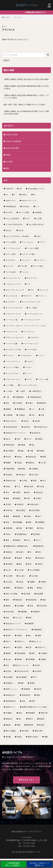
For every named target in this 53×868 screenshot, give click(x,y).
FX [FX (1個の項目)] (7, 195)
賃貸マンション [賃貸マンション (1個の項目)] (12, 689)
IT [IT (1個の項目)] (15, 195)
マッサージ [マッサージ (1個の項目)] (10, 355)
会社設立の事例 (12, 135)
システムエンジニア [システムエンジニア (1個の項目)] (13, 284)
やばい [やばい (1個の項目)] (39, 236)
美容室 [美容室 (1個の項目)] (8, 635)
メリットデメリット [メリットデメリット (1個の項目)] (13, 361)
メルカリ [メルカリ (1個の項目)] (30, 361)
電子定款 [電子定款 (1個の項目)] (25, 731)
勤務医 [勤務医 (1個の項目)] (8, 463)
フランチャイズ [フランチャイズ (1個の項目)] (12, 332)
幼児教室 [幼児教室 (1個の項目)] (22, 510)
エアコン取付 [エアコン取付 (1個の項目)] (11, 254)
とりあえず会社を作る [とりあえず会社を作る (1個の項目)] (14, 224)
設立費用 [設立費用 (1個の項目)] (9, 677)
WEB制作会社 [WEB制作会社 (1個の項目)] (11, 206)
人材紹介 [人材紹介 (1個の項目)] (22, 415)
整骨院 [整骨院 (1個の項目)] (18, 540)
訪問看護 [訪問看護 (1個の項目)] (31, 659)
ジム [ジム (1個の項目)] (29, 284)
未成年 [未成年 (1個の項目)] (21, 552)
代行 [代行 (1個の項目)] (33, 415)
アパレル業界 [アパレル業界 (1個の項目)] (11, 242)
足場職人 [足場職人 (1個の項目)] (9, 713)
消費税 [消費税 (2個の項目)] (32, 582)
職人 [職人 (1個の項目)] (30, 635)
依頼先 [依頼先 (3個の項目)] (40, 439)
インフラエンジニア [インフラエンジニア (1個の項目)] (13, 248)
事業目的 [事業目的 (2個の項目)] (43, 403)
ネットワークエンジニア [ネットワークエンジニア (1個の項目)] (31, 302)
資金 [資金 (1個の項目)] (24, 701)
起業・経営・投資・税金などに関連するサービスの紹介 (24, 104)
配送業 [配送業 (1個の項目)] (42, 719)
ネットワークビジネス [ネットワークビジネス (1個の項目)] (14, 308)
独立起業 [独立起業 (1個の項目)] (27, 594)
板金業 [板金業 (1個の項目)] (19, 558)
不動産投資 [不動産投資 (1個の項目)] (19, 397)
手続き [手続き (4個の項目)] (8, 534)
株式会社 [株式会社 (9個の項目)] (41, 558)
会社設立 (6, 60)
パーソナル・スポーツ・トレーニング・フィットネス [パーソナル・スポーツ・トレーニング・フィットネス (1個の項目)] (26, 326)
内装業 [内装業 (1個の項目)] (42, 451)
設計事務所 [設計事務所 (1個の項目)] (23, 677)
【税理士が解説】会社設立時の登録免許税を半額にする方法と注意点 (26, 87)
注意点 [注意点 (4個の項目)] (21, 582)
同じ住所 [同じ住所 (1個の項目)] (35, 475)
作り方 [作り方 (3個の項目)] (29, 439)
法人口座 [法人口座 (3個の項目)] (20, 570)
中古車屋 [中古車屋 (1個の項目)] (19, 403)
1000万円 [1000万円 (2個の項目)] (9, 189)
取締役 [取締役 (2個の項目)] (23, 469)
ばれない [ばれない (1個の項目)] (9, 230)
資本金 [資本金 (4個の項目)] (39, 689)
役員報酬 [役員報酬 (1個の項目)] (19, 522)
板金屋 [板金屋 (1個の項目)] (8, 558)
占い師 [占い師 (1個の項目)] (43, 463)
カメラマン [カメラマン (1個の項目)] (10, 266)
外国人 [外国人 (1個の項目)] (8, 486)
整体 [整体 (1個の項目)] (7, 540)
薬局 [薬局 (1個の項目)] (33, 653)
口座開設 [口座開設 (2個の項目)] (35, 469)
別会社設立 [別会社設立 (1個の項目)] (32, 457)
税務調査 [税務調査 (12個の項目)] (24, 612)
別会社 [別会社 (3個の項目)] (19, 457)
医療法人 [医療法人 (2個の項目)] (31, 463)
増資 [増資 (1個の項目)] (35, 481)
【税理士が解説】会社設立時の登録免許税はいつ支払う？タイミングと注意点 (26, 96)
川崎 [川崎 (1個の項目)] (28, 498)
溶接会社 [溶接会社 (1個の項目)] (20, 588)
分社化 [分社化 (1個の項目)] (8, 457)
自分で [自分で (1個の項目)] (8, 647)
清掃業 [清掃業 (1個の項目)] (43, 582)
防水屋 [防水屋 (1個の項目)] (42, 725)
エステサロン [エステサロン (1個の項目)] (11, 260)
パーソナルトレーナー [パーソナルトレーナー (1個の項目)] (32, 320)
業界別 (8, 155)
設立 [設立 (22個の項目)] (7, 665)
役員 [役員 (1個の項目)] (7, 522)
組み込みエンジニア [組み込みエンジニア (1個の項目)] (13, 623)
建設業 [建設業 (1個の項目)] (18, 516)
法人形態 (9, 162)
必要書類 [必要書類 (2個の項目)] (41, 522)
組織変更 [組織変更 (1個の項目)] (30, 623)
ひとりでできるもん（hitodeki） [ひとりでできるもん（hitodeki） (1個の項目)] (18, 236)
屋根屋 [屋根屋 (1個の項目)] (18, 498)
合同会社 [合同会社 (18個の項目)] (22, 475)
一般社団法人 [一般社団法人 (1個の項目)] (36, 391)
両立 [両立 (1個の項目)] (7, 403)
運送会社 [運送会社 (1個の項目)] (9, 719)
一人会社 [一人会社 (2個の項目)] (9, 391)
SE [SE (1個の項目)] (34, 195)
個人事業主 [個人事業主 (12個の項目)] (10, 451)
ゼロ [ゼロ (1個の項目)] (32, 290)
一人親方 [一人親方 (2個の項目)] (22, 391)
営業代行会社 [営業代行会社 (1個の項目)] (11, 481)
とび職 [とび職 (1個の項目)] (39, 218)
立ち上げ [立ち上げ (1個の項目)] (19, 618)
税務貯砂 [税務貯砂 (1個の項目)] (36, 612)
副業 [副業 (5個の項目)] (44, 457)
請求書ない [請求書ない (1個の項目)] (10, 683)
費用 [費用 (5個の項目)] (22, 683)
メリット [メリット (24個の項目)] (41, 355)
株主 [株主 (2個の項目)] (30, 558)
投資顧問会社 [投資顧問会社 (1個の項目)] (22, 534)
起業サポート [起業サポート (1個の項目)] (11, 707)
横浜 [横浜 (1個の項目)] (20, 564)
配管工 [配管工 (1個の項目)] (31, 719)
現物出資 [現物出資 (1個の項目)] (19, 600)
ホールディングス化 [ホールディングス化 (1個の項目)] (13, 350)
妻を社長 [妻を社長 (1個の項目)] (30, 486)
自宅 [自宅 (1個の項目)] (30, 647)
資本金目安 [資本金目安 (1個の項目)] (26, 695)
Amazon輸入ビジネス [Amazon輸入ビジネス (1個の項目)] (36, 189)
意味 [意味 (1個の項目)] (20, 528)
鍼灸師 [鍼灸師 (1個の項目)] (8, 725)
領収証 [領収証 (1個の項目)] (19, 737)
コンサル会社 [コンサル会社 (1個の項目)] (11, 272)
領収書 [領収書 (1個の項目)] (8, 737)
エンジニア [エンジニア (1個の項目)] (26, 260)
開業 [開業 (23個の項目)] (19, 725)
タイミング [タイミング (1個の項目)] (44, 290)
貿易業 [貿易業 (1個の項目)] (32, 683)
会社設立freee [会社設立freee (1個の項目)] (42, 427)
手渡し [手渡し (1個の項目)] (42, 528)
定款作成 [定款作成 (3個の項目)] (39, 492)
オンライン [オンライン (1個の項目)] (41, 260)
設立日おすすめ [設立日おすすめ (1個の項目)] (23, 671)
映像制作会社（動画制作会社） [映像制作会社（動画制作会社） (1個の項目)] (17, 546)
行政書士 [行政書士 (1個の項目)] (44, 653)
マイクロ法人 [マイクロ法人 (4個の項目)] (32, 350)
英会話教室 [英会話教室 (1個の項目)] (21, 653)
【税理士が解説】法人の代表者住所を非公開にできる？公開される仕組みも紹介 (26, 113)
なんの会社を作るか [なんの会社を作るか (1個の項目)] (36, 224)
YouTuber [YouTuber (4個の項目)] (26, 206)
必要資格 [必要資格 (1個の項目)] (9, 528)
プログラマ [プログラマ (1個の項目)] (34, 338)
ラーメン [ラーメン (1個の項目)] (29, 373)
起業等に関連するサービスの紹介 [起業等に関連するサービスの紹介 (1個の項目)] (34, 707)
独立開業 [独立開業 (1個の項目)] (40, 594)
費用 (7, 168)
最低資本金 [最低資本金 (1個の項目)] (39, 546)
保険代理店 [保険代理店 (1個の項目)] (10, 445)
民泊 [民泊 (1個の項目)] (30, 564)
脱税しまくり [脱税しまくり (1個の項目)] (36, 641)
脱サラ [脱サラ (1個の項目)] (8, 641)
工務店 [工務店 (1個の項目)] (38, 498)
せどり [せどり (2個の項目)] (28, 218)
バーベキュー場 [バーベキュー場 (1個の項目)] (12, 320)
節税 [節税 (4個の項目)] (30, 618)
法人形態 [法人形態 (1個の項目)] (9, 576)
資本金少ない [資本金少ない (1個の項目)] (11, 695)
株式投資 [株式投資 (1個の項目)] (9, 564)
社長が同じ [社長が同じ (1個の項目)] (43, 606)
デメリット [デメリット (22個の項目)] (42, 296)
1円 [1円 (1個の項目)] (20, 189)
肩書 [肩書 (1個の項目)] (39, 635)
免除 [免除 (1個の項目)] (22, 451)
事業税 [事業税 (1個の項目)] (8, 409)
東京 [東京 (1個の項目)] (39, 552)
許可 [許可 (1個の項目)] (35, 677)
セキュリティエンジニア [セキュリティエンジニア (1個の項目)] (15, 290)
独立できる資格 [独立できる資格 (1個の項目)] (12, 594)
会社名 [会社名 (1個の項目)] (26, 421)
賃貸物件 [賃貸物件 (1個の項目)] (27, 689)
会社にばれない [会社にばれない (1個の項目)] (12, 421)
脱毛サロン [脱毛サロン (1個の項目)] (21, 641)
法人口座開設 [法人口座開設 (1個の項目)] (35, 570)
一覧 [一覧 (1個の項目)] (7, 397)
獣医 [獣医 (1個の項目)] (7, 600)
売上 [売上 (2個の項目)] (44, 481)
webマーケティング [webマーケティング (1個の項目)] (29, 201)
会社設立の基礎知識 (13, 141)
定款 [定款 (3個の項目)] (28, 492)
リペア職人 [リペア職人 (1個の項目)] (10, 385)
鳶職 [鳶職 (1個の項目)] (46, 737)
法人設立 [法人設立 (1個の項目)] (9, 582)
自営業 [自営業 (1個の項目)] (19, 647)
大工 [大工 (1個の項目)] (19, 486)
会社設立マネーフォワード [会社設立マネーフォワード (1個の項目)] (16, 433)
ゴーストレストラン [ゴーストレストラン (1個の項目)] (13, 278)
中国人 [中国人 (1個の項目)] (31, 403)
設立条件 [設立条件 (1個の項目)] (38, 671)
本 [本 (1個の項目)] (31, 552)
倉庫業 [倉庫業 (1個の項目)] (23, 445)
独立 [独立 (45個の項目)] (41, 588)
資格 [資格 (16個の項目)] (38, 695)
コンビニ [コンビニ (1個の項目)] (25, 272)
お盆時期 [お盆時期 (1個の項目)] (38, 212)
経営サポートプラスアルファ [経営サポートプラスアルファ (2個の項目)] (17, 630)
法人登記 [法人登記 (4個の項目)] (35, 576)
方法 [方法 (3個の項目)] (28, 540)
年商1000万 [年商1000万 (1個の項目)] (34, 504)
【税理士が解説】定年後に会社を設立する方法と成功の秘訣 (26, 79)
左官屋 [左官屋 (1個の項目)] (8, 504)
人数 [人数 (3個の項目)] (43, 409)
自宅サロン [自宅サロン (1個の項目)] (42, 647)
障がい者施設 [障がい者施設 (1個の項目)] (11, 731)
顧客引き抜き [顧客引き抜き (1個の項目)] (33, 737)
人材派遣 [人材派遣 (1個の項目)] (9, 415)
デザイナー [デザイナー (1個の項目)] (28, 296)
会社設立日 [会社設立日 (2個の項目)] (36, 433)
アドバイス (18, 17)
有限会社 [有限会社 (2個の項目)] (9, 552)
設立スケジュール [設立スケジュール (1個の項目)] (22, 665)
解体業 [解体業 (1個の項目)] (19, 659)
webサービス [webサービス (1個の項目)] (11, 201)
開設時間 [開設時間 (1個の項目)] (30, 725)
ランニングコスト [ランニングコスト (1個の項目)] (12, 373)
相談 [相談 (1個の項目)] (44, 600)
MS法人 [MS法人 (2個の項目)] (24, 195)
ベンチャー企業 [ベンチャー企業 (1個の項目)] (12, 344)
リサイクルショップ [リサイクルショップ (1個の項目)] (13, 379)
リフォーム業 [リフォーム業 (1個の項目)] (43, 379)
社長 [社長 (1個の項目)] (31, 606)
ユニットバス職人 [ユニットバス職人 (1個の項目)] (12, 367)
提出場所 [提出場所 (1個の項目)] (36, 534)
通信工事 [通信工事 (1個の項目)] (44, 713)
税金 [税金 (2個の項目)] (7, 618)
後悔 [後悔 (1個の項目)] (30, 522)
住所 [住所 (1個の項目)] (19, 439)
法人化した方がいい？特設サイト (40, 864)
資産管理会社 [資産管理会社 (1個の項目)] (11, 701)
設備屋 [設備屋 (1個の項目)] (43, 659)
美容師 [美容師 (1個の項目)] (19, 635)
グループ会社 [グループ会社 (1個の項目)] (38, 266)
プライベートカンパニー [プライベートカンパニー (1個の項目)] (15, 338)
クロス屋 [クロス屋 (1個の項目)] (24, 266)
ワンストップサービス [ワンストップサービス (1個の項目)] (29, 385)
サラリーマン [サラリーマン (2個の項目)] (32, 278)
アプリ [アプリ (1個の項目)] (42, 242)
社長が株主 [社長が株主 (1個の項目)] (10, 612)
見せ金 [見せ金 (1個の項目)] (8, 659)
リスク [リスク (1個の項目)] (29, 379)
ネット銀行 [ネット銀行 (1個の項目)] (33, 308)
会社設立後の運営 (12, 148)
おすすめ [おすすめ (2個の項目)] (9, 212)
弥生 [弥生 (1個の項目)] (39, 516)
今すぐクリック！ (26, 780)
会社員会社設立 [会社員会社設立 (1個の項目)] (12, 427)
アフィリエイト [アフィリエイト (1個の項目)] (28, 242)
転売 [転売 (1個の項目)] (20, 713)
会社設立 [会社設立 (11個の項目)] (27, 427)
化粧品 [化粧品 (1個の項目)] (19, 463)
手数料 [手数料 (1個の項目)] (31, 528)
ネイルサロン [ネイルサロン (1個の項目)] (11, 302)
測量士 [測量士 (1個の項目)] (8, 588)
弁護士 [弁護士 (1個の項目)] (29, 516)
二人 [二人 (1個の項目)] (33, 409)
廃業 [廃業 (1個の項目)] (7, 516)
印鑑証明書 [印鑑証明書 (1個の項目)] (10, 469)
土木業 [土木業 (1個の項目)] (24, 481)
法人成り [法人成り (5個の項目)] (22, 576)
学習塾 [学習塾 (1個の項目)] (18, 492)
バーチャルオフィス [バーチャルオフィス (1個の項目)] (34, 314)
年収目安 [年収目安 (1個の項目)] (20, 504)
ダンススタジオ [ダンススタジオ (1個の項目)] (12, 296)
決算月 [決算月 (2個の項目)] (40, 564)
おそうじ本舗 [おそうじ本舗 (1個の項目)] (24, 212)
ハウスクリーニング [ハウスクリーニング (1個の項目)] (13, 314)
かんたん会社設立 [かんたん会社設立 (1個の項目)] (12, 218)
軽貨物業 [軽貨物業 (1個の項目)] (31, 713)
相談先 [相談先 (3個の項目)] (8, 606)
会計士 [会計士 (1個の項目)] (8, 439)
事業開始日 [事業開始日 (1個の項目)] (21, 409)
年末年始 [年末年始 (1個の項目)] (9, 510)
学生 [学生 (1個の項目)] (7, 492)
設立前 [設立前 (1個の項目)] (37, 665)
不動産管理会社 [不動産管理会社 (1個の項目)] (36, 397)
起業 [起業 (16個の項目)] (33, 701)
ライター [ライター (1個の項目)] (29, 367)
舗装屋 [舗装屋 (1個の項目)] (8, 653)
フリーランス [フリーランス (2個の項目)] (29, 332)
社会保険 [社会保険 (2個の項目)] (20, 606)
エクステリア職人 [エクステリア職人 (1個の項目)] (29, 254)
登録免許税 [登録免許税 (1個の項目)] (32, 600)
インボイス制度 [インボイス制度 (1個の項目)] (33, 248)
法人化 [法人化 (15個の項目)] (8, 570)
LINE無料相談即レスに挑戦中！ (14, 864)
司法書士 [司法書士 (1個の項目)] (9, 475)
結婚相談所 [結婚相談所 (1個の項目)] (38, 630)
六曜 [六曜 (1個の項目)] (31, 451)
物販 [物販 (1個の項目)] (31, 588)
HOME (7, 17)
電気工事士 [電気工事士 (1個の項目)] (39, 731)
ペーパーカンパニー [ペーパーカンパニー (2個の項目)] (31, 344)
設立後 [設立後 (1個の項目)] (8, 671)
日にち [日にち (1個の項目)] (38, 540)
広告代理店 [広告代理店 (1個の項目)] (36, 510)
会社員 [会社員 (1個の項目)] (37, 421)
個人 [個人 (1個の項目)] (33, 445)
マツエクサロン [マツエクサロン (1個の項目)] (26, 355)
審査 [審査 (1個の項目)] (7, 498)
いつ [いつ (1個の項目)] (37, 206)
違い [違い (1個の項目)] (20, 719)
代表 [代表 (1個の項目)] (43, 415)
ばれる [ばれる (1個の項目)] (21, 230)
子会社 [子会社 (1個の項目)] (42, 486)
